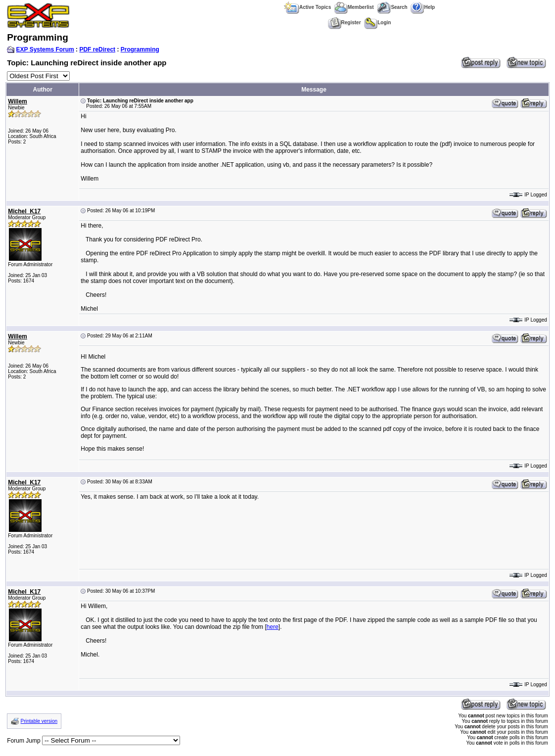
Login (377, 23)
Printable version (39, 721)
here (273, 627)
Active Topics (307, 7)
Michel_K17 (24, 211)
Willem (18, 101)
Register (345, 23)
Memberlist (354, 7)
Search (392, 7)
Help (423, 7)
